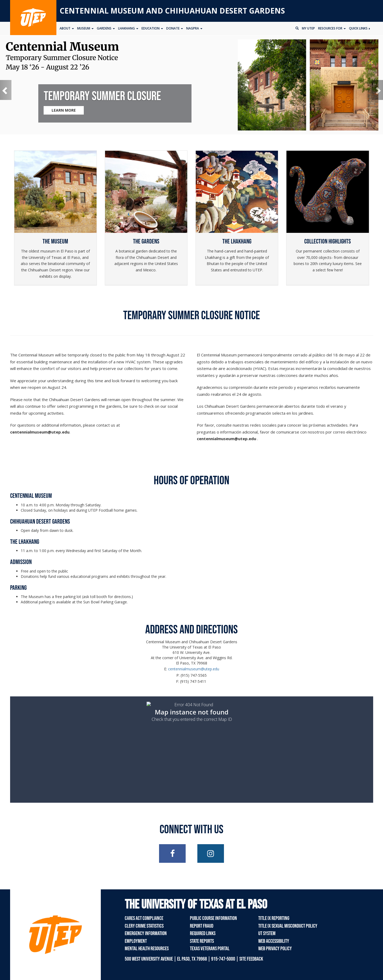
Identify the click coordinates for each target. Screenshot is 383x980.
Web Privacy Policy (275, 949)
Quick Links (359, 28)
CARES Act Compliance (144, 918)
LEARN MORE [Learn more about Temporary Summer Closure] (64, 110)
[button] (6, 90)
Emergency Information (146, 933)
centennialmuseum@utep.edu (194, 669)
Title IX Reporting (274, 918)
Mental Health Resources (147, 949)
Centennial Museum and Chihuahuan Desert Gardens (172, 11)
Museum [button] (85, 28)
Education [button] (152, 28)
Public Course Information (213, 918)
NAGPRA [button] (194, 28)
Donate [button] (175, 28)
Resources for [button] (332, 28)
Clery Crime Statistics (144, 926)
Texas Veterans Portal (210, 949)
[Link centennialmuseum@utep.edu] (40, 432)
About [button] (67, 28)
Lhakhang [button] (128, 28)
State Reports (202, 941)
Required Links (203, 933)
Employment (136, 941)
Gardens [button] (106, 28)
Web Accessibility (274, 941)
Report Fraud (202, 926)
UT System (267, 933)
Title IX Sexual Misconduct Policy (288, 926)
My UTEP (308, 28)
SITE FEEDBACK (251, 959)
